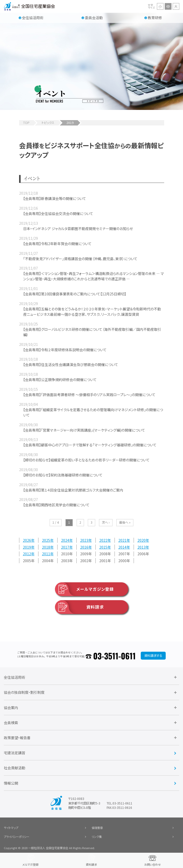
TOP (26, 123)
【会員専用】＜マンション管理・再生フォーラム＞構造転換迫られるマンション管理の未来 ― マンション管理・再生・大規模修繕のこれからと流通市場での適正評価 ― (94, 276)
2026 (27, 540)
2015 (103, 547)
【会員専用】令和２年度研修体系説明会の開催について (65, 350)
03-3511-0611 (114, 656)
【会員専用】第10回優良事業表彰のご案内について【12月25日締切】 (75, 294)
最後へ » (125, 522)
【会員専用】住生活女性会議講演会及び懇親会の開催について (71, 364)
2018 (46, 547)
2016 (84, 547)
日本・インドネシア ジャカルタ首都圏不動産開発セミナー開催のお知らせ (78, 229)
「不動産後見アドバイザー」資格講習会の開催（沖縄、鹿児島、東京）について (80, 259)
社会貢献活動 (15, 768)
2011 (46, 554)
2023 (84, 540)
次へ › (106, 522)
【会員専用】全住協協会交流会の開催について (58, 213)
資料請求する (153, 656)
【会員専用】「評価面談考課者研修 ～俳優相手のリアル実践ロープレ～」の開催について (89, 395)
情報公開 (11, 783)
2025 (46, 540)
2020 (142, 540)
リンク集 (97, 837)
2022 (103, 540)
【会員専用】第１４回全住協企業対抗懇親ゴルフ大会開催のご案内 (73, 490)
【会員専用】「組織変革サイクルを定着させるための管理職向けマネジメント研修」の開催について (93, 412)
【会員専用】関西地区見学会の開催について (56, 505)
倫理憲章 (97, 828)
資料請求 (79, 607)
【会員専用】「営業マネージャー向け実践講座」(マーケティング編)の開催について (84, 430)
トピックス (48, 123)
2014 (122, 547)
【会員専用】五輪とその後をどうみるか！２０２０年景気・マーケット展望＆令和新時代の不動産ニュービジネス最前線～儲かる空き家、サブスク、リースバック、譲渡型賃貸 (92, 312)
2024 (65, 540)
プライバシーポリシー (17, 837)
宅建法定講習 (15, 753)
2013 (142, 547)
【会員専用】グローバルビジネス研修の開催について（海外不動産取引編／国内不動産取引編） (92, 332)
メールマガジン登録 (84, 589)
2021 (122, 540)
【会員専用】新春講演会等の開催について (55, 198)
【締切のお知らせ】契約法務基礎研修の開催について (63, 475)
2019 (27, 547)
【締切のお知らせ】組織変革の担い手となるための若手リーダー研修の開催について (86, 460)
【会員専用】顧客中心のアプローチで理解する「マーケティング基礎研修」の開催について (90, 445)
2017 (65, 547)
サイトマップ (11, 828)
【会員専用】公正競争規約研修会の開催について (60, 380)
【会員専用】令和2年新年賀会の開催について (57, 244)
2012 (27, 554)
